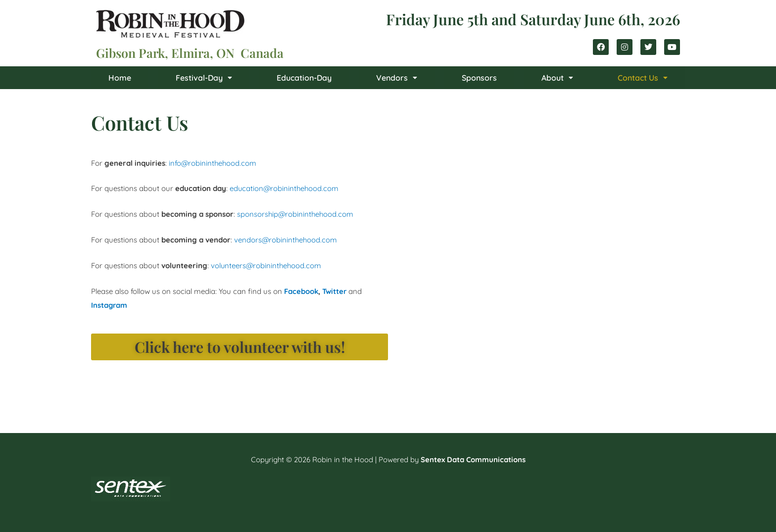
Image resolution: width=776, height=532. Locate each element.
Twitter (335, 291)
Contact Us (643, 78)
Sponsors (479, 78)
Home (120, 78)
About (557, 78)
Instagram (110, 305)
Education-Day (304, 78)
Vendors (397, 78)
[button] (204, 78)
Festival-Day (204, 78)
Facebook (301, 291)
